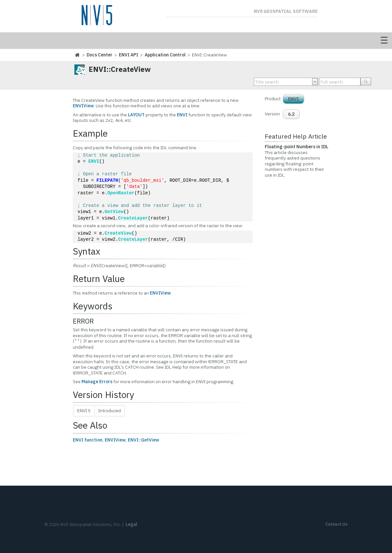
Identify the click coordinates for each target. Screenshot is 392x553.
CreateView (118, 233)
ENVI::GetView (143, 440)
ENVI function (88, 440)
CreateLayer (133, 218)
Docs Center (100, 55)
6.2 (291, 114)
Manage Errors (97, 382)
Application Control (165, 55)
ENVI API (129, 55)
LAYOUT (136, 115)
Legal (131, 524)
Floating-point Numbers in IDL (296, 147)
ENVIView (83, 106)
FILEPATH (107, 181)
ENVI (182, 115)
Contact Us (336, 524)
